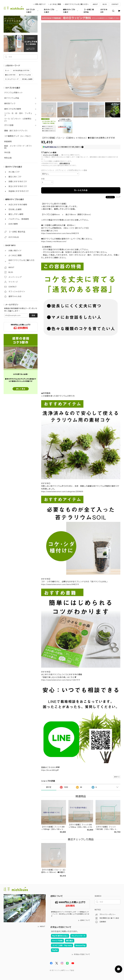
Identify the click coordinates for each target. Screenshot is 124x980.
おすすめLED (104, 11)
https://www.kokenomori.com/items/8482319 (60, 233)
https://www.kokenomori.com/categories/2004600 (62, 492)
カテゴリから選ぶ (33, 11)
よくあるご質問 (55, 4)
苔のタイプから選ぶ (51, 11)
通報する (117, 777)
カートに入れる (81, 190)
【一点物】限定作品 (89, 11)
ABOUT (95, 4)
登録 (33, 315)
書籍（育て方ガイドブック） (16, 131)
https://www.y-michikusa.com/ (54, 241)
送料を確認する (65, 163)
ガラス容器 (9, 125)
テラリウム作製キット (14, 93)
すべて (49, 787)
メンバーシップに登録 (51, 155)
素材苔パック (10, 104)
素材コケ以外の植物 (13, 109)
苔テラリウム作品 (12, 98)
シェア (118, 197)
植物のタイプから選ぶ (71, 11)
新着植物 (8, 142)
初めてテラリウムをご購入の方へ (77, 4)
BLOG (105, 4)
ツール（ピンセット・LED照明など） (18, 120)
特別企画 (8, 158)
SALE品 (7, 153)
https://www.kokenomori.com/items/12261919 (61, 680)
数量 (43, 179)
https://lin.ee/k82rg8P (50, 770)
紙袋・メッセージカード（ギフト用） (18, 147)
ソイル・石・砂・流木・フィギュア (18, 114)
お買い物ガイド (40, 4)
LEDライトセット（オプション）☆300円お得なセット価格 (64, 170)
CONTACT (115, 4)
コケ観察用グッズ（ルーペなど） (18, 136)
